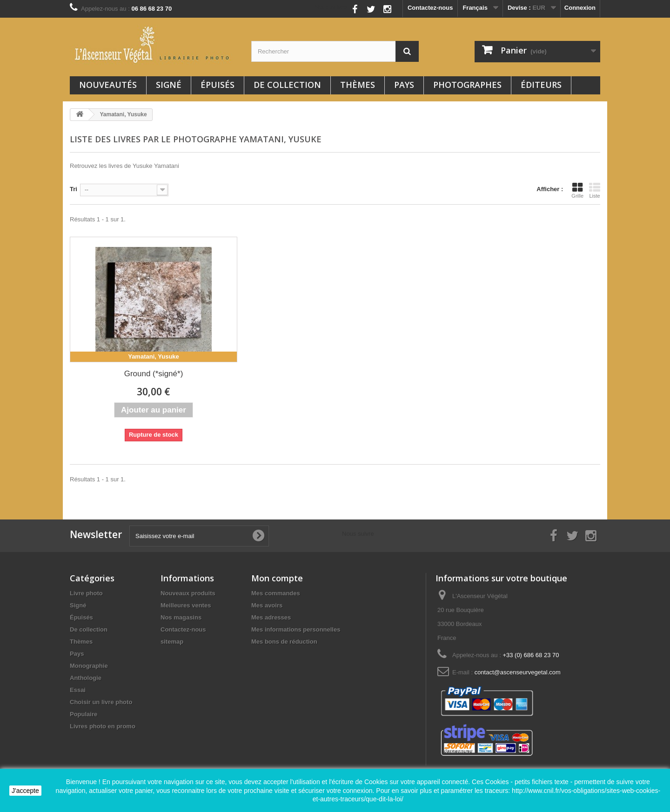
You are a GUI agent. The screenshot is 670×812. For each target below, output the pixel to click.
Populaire (84, 714)
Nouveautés (108, 85)
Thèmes (358, 85)
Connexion (580, 8)
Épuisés (218, 85)
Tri (74, 189)
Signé (169, 85)
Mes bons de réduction (284, 642)
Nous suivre (331, 7)
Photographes (467, 85)
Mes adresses (271, 617)
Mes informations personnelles (296, 629)
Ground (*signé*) (154, 374)
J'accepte (25, 791)
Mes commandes (276, 593)
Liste (595, 190)
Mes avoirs (267, 605)
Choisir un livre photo (101, 702)
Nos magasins (181, 617)
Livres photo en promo (103, 726)
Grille (577, 190)
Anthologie (86, 678)
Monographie (89, 666)
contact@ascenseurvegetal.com (518, 672)
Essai (78, 690)
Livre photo (86, 593)
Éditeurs (541, 85)
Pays (404, 85)
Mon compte (277, 578)
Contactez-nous (430, 8)
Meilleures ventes (186, 605)
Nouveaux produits (188, 593)
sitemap (172, 642)
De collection (287, 85)
